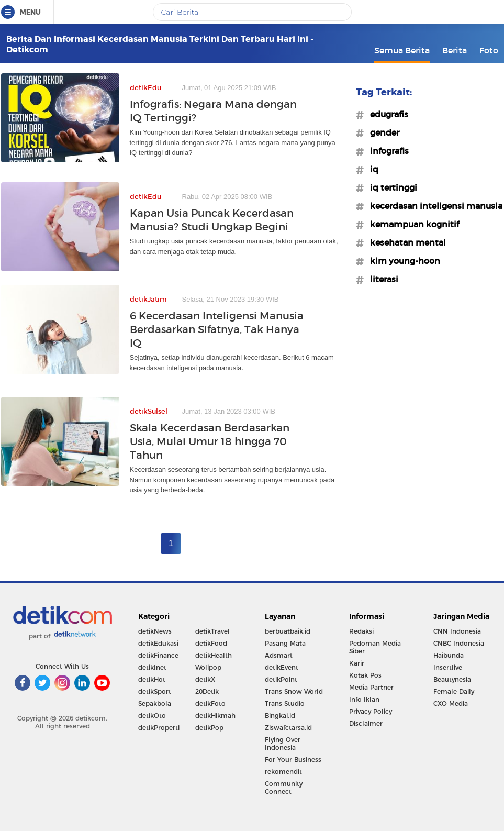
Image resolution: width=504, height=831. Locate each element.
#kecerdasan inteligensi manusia (433, 206)
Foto (489, 50)
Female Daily (454, 691)
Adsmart (279, 655)
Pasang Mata (285, 643)
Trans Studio (285, 703)
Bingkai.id (280, 716)
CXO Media (451, 703)
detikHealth (214, 655)
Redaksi (361, 631)
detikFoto (210, 703)
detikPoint (281, 679)
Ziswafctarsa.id (288, 728)
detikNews (155, 631)
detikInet (152, 667)
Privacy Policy (371, 711)
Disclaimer (366, 723)
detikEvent (282, 667)
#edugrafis (386, 114)
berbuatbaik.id (288, 631)
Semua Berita (402, 50)
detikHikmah (215, 716)
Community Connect (284, 788)
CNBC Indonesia (459, 643)
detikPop (209, 728)
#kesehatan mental (405, 242)
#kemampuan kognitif (411, 224)
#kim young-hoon (402, 261)
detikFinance (158, 655)
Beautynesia (452, 679)
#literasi (381, 279)
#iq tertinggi (390, 187)
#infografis (386, 151)
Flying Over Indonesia (283, 744)
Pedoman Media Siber (375, 647)
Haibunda (449, 655)
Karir (357, 663)
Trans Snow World (294, 691)
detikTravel (212, 631)
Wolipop (208, 667)
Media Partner (371, 687)
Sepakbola (155, 703)
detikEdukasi (158, 643)
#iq (371, 169)
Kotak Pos (365, 675)
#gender (382, 132)
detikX (205, 679)
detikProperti (159, 728)
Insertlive (448, 667)
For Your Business (293, 760)
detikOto (152, 716)
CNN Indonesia (457, 631)
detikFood (211, 643)
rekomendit (283, 772)
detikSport (155, 691)
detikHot (152, 679)
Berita (455, 50)
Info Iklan (364, 699)
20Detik (207, 691)
